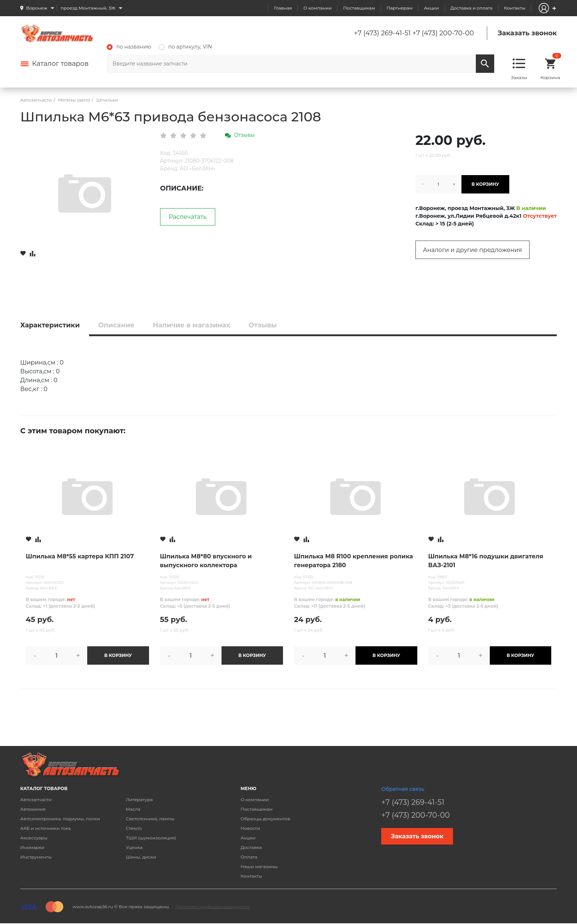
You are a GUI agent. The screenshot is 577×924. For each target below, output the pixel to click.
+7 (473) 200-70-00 (443, 33)
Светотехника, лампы (150, 819)
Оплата (249, 857)
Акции (431, 8)
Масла (133, 809)
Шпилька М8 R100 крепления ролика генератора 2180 (353, 561)
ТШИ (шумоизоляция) (151, 838)
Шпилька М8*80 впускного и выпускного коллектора (206, 561)
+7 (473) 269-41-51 (382, 33)
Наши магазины (259, 866)
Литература (139, 799)
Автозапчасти (36, 799)
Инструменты (36, 857)
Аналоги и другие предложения (472, 250)
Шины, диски (141, 857)
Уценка (134, 847)
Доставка (251, 847)
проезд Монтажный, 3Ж (88, 8)
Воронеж (37, 8)
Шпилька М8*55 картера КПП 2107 (80, 556)
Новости (250, 828)
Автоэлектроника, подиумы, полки (60, 819)
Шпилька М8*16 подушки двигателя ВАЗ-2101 (486, 561)
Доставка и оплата (472, 8)
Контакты (515, 8)
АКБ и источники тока (45, 828)
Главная (283, 8)
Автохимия (33, 809)
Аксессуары (34, 838)
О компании (317, 8)
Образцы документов (266, 819)
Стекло (134, 828)
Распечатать (188, 217)
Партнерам (399, 8)
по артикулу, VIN (185, 47)
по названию (129, 47)
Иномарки (32, 847)
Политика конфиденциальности (212, 907)
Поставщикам (359, 8)
